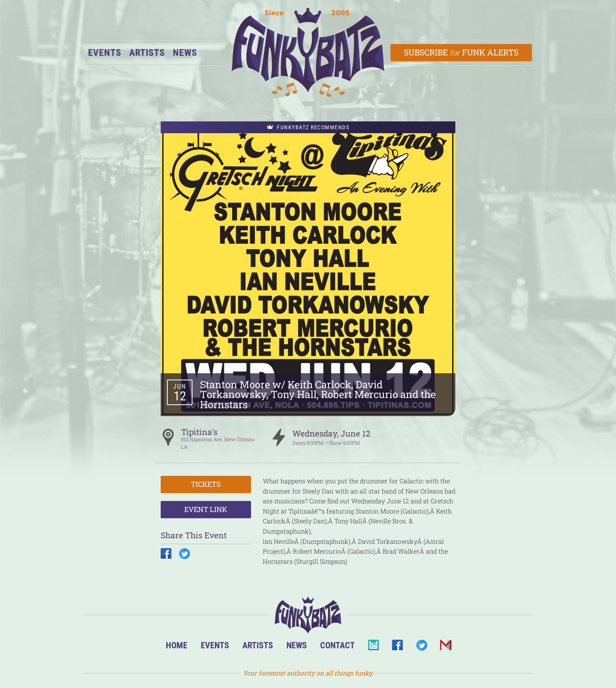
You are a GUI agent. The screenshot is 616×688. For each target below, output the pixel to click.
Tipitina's (199, 432)
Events (105, 53)
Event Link (206, 509)
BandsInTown (373, 647)
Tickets (206, 484)
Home (177, 645)
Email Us (445, 647)
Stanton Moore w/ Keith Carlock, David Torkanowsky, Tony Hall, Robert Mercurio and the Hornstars (318, 394)
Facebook (397, 647)
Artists (147, 53)
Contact (337, 645)
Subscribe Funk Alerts (461, 52)
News (185, 53)
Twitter (421, 647)
